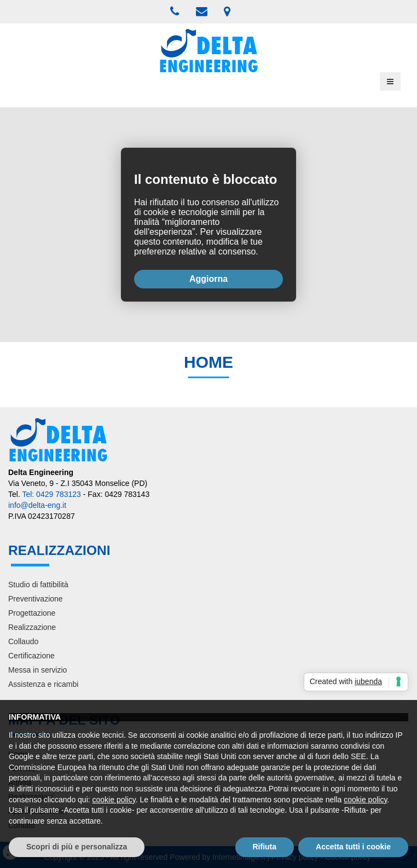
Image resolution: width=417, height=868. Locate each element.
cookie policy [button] (114, 800)
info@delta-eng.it (37, 505)
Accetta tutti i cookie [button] (353, 847)
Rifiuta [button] (265, 847)
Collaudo (23, 641)
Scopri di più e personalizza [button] (77, 847)
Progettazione (32, 613)
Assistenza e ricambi (43, 684)
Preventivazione (36, 599)
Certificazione (31, 656)
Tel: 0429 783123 (51, 494)
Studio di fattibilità (38, 585)
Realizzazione (32, 627)
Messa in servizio (37, 670)
